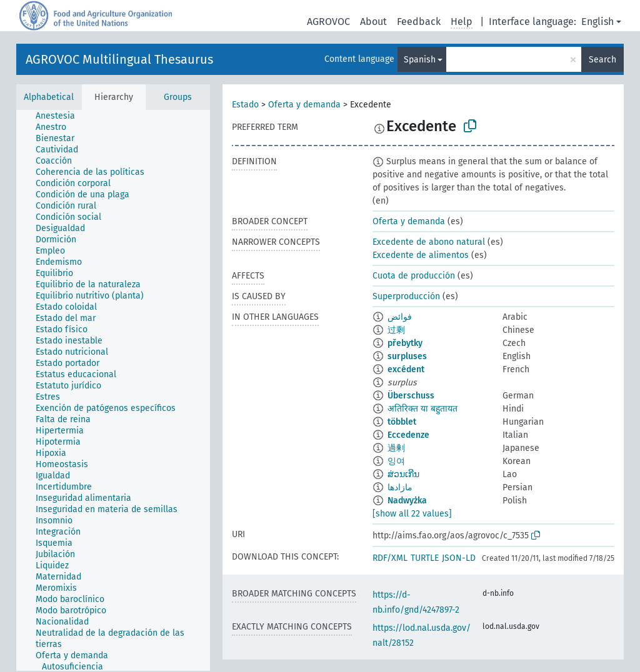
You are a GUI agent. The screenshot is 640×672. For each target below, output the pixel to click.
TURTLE (425, 558)
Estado (245, 105)
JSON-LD (459, 558)
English (597, 22)
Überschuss (411, 396)
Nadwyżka (407, 501)
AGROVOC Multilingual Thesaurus (119, 59)
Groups (178, 97)
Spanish (420, 60)
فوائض (400, 317)
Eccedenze (408, 435)
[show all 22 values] (412, 514)
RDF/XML (390, 558)
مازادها (400, 487)
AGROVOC (328, 22)
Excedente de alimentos (421, 255)
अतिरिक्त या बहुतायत (422, 409)
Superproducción (406, 296)
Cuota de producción (414, 276)
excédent (406, 369)
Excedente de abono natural (429, 242)
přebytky (405, 343)
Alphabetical (49, 97)
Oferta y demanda (304, 105)
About (373, 22)
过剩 (396, 330)
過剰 (396, 448)
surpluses (407, 356)
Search (602, 60)
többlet (402, 422)
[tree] (113, 390)
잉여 (396, 461)
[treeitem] (61, 116)
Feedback (419, 22)
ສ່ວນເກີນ (403, 474)
